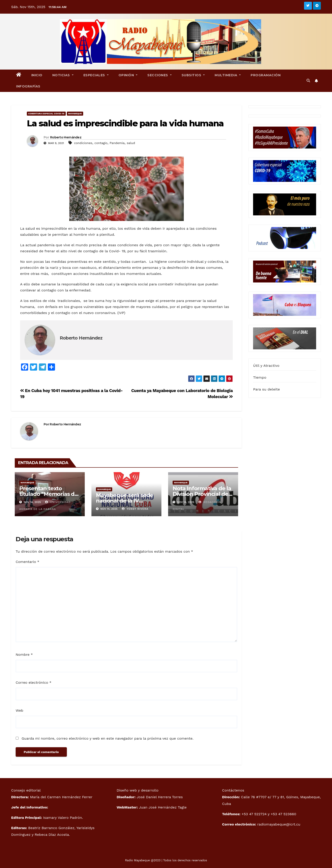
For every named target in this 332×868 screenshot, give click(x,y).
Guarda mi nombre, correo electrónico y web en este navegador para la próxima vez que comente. (107, 738)
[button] (308, 81)
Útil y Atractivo (266, 366)
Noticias (63, 75)
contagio (101, 143)
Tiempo (260, 377)
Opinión (128, 75)
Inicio (37, 75)
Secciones (160, 75)
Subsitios (193, 75)
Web (19, 710)
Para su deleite (266, 389)
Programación (266, 75)
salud (131, 143)
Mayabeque (75, 114)
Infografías (28, 86)
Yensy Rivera (135, 509)
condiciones (83, 143)
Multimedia (228, 75)
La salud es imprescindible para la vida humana (125, 123)
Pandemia (117, 143)
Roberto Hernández (66, 137)
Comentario (27, 562)
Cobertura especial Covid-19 (46, 114)
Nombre (24, 655)
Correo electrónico (34, 682)
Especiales (96, 75)
